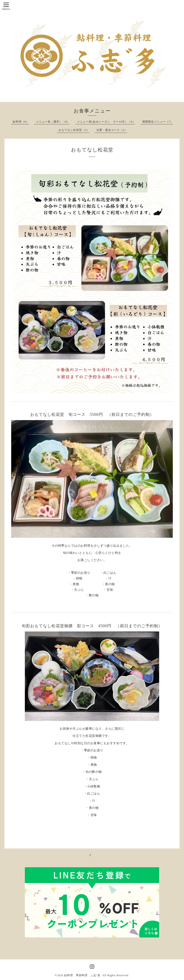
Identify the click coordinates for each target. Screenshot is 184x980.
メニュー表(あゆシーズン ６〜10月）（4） (106, 122)
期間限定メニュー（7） (158, 122)
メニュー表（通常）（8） (53, 122)
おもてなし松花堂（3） (74, 130)
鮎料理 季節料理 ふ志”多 (82, 975)
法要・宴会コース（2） (112, 130)
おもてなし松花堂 (92, 150)
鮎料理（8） (21, 122)
